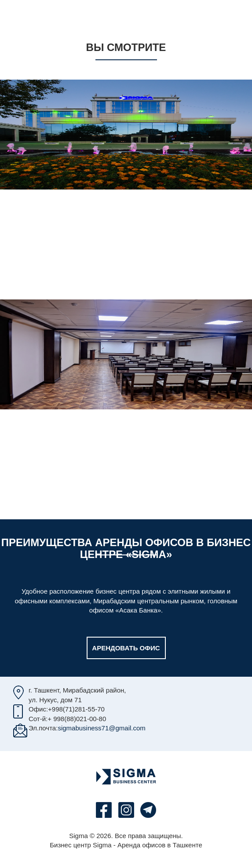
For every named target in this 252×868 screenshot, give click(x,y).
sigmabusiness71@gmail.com (101, 728)
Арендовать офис (126, 648)
